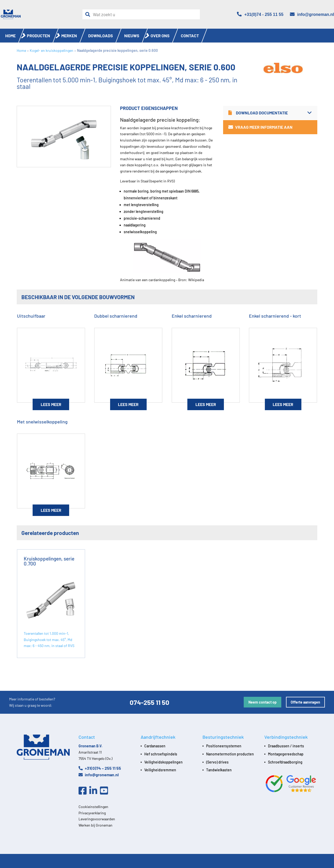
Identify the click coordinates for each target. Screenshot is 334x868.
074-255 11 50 (150, 702)
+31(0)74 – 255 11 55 (100, 768)
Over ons (160, 36)
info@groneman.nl (99, 775)
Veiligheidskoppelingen (163, 762)
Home (10, 36)
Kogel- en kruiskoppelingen (52, 50)
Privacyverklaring (92, 813)
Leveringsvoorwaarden (97, 819)
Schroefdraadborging (285, 762)
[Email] (312, 14)
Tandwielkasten (219, 770)
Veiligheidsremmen (160, 770)
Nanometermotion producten (230, 754)
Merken (69, 36)
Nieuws (132, 36)
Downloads (101, 36)
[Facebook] (84, 791)
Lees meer (51, 404)
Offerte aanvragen (305, 702)
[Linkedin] (95, 791)
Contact (190, 36)
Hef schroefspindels (161, 754)
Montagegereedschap (286, 754)
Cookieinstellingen (93, 807)
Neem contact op (263, 702)
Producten (38, 36)
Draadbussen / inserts (286, 746)
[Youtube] (105, 791)
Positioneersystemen (224, 746)
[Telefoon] (260, 14)
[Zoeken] (89, 14)
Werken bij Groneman (96, 825)
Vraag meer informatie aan (260, 127)
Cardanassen (155, 746)
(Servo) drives (217, 762)
